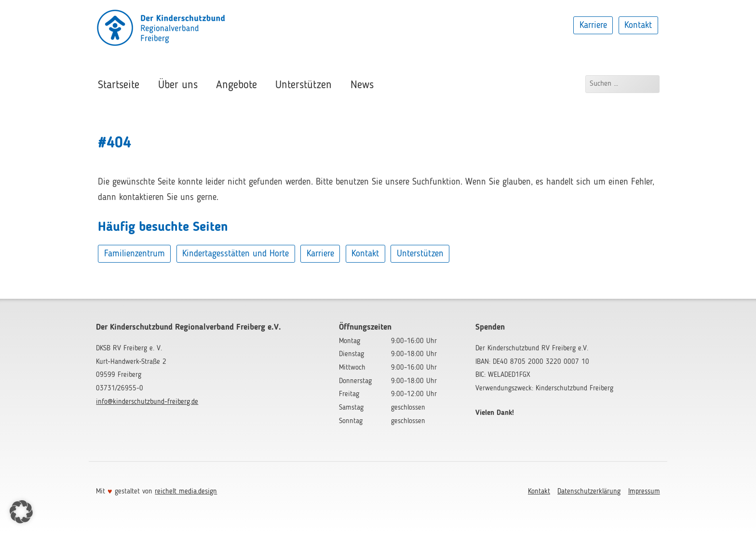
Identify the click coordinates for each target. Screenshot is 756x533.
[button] (21, 512)
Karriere (593, 25)
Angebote (236, 85)
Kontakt (638, 25)
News (362, 85)
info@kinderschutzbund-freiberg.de (147, 402)
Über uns (178, 85)
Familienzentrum (135, 254)
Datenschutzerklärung (589, 492)
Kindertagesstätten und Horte (236, 254)
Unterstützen (304, 85)
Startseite (119, 85)
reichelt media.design (186, 492)
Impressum (644, 492)
